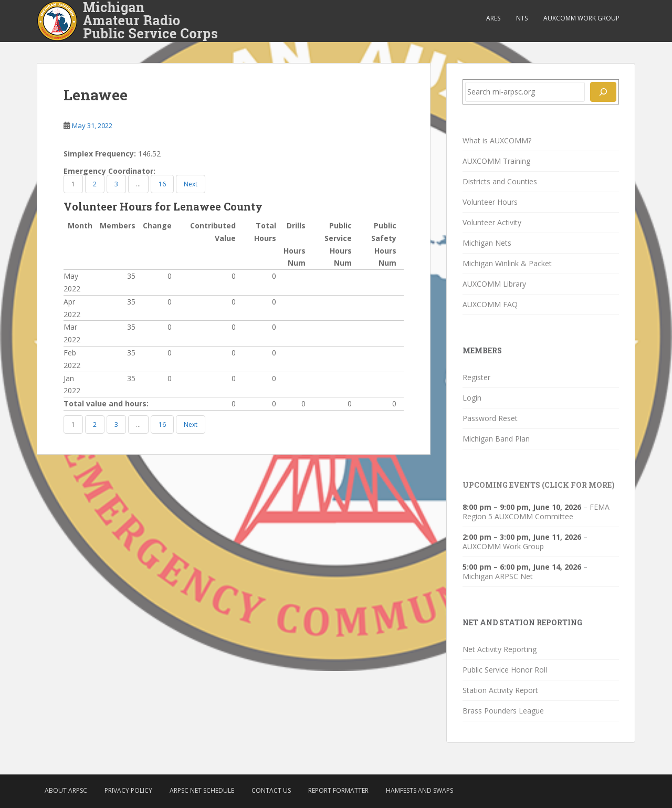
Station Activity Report (500, 690)
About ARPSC (66, 790)
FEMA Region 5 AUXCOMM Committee (536, 512)
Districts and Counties (500, 181)
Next (191, 184)
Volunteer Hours (490, 202)
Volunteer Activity (492, 222)
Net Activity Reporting (500, 649)
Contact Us (271, 790)
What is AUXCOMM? (497, 140)
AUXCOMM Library (494, 284)
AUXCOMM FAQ (490, 304)
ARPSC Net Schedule (202, 790)
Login (472, 398)
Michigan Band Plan (496, 439)
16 (162, 184)
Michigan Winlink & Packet (507, 263)
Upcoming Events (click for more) (539, 485)
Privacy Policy (128, 790)
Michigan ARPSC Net (498, 576)
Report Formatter (338, 790)
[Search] (603, 92)
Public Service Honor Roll (505, 670)
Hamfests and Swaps (419, 790)
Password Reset (490, 418)
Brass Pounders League (503, 711)
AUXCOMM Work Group (581, 18)
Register (476, 377)
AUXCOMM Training (496, 161)
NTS (522, 18)
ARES (493, 18)
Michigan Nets (487, 243)
